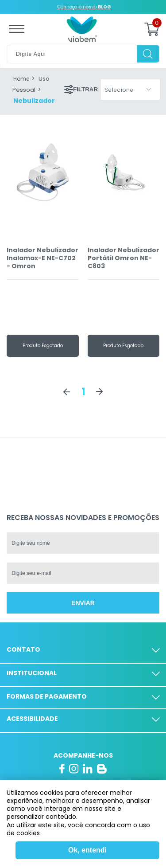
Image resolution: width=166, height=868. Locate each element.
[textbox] (83, 54)
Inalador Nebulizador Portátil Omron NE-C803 (124, 258)
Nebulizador (34, 101)
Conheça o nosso (84, 7)
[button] (130, 90)
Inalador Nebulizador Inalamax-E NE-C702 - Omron (42, 258)
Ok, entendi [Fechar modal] (87, 850)
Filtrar (81, 90)
